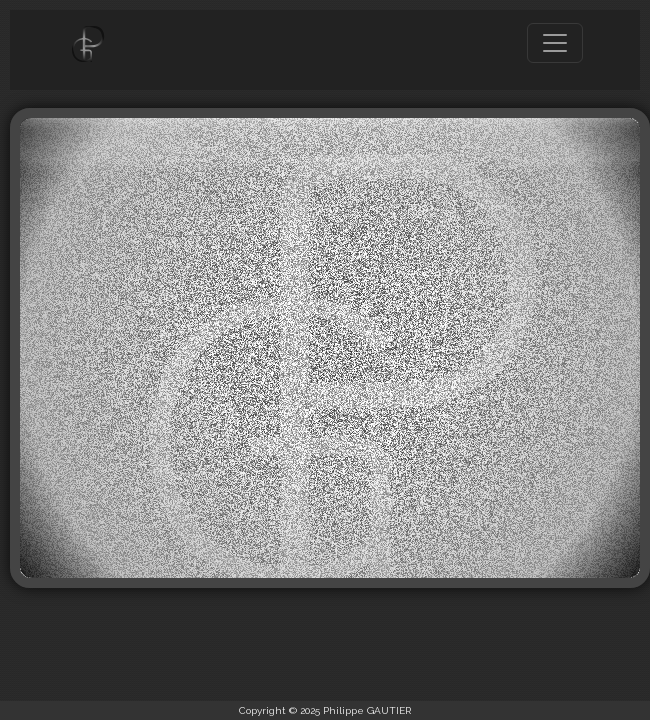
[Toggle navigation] (555, 43)
